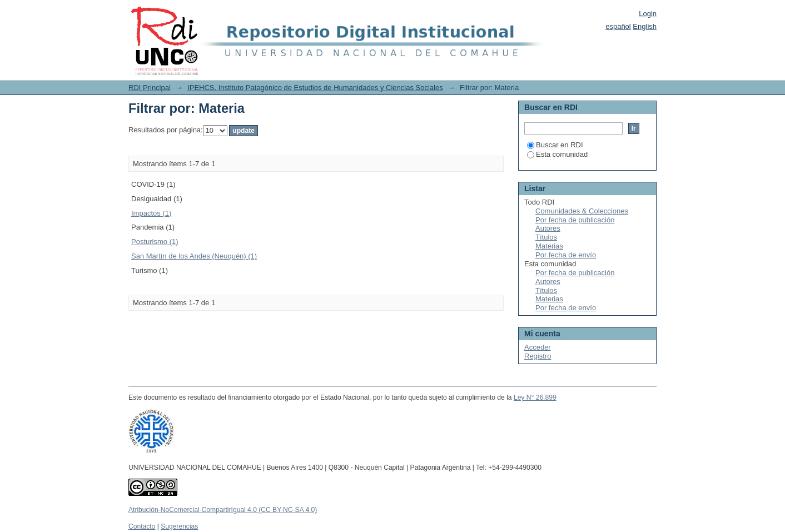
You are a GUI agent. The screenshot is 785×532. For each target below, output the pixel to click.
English (645, 26)
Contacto (142, 526)
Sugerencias (179, 526)
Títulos (546, 237)
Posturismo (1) (155, 242)
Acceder (538, 347)
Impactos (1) (151, 213)
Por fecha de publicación (575, 220)
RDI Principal (150, 88)
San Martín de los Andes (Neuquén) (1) (194, 256)
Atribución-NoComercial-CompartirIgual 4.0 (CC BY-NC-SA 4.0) (223, 510)
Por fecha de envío (566, 255)
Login (648, 14)
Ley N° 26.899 (535, 397)
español (618, 26)
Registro (538, 356)
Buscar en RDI (555, 145)
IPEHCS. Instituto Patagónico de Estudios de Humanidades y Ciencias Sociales (315, 88)
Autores (548, 228)
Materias (549, 246)
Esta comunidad (557, 154)
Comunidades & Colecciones (582, 211)
